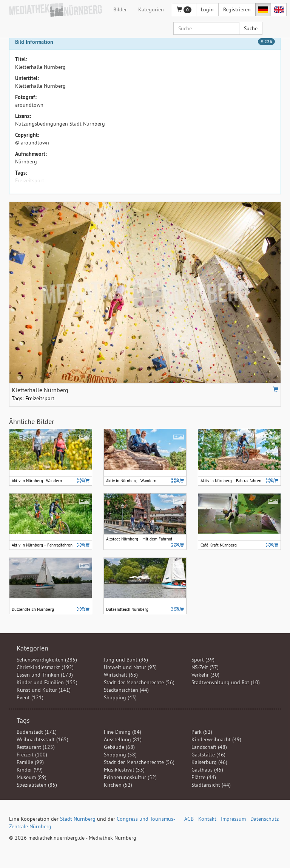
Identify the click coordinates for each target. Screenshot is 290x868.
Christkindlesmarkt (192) (45, 667)
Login (207, 9)
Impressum (233, 819)
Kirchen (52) (118, 785)
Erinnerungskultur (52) (130, 777)
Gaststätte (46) (208, 755)
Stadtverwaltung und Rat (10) (226, 682)
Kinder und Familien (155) (47, 682)
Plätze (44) (204, 777)
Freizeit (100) (32, 755)
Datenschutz (265, 819)
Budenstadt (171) (37, 732)
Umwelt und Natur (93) (130, 667)
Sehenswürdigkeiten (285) (47, 660)
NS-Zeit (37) (205, 667)
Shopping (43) (120, 697)
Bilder (120, 9)
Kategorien (151, 9)
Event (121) (30, 697)
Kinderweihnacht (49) (216, 739)
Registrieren (237, 9)
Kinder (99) (30, 770)
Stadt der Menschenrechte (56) (139, 682)
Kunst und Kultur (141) (44, 690)
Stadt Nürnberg (78, 819)
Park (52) (202, 732)
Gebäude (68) (119, 747)
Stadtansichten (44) (126, 690)
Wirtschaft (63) (121, 675)
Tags (23, 720)
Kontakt (207, 819)
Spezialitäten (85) (37, 785)
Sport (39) (203, 660)
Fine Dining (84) (123, 732)
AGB (189, 819)
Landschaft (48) (209, 747)
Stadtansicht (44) (211, 785)
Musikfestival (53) (124, 770)
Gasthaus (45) (207, 770)
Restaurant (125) (36, 747)
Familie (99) (30, 762)
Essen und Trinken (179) (45, 675)
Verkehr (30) (205, 675)
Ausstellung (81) (123, 739)
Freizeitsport (30, 180)
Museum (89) (32, 777)
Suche (251, 28)
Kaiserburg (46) (209, 762)
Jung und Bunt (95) (126, 660)
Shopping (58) (120, 755)
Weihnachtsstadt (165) (42, 739)
